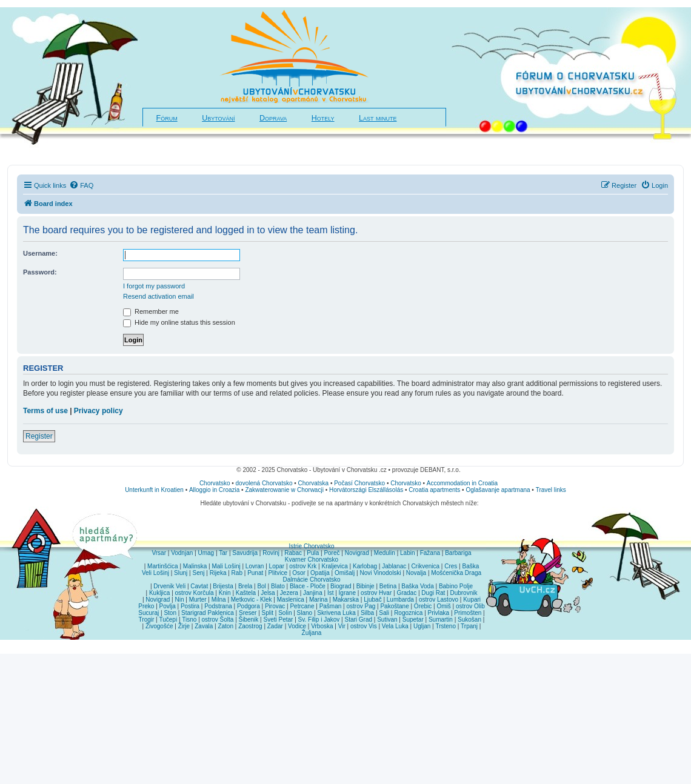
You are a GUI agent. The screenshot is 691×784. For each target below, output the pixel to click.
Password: (40, 272)
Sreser (248, 613)
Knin (225, 593)
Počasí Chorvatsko (359, 483)
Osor (299, 573)
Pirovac (275, 606)
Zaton (225, 626)
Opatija (320, 573)
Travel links (551, 490)
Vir (342, 626)
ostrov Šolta (218, 620)
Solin (285, 613)
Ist (331, 593)
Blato (278, 586)
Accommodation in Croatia (462, 483)
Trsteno (446, 626)
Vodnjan (182, 553)
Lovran (255, 566)
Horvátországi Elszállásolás (366, 490)
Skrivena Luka (336, 613)
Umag (206, 553)
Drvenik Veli (169, 586)
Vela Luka (395, 626)
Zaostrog (250, 626)
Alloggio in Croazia (214, 490)
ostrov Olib (470, 606)
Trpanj (469, 626)
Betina (388, 586)
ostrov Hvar (376, 593)
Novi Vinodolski (380, 573)
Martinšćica (163, 566)
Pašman (331, 606)
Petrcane (302, 606)
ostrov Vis (364, 626)
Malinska (195, 566)
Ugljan (422, 626)
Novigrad (357, 553)
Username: (40, 253)
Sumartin (441, 620)
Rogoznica (408, 613)
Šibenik (249, 620)
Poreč (332, 553)
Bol (261, 586)
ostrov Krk (303, 566)
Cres (451, 566)
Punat (255, 573)
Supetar (413, 620)
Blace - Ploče (308, 586)
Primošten (468, 613)
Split (268, 613)
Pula (313, 553)
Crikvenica (425, 566)
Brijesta (223, 586)
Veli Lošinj (155, 573)
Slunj (181, 573)
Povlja (168, 606)
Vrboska (322, 626)
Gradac (406, 593)
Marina (319, 600)
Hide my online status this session (179, 322)
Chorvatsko (215, 483)
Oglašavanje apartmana (498, 490)
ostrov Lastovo (439, 600)
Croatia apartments (434, 490)
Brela (245, 586)
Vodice (297, 626)
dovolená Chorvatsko (264, 483)
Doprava (273, 118)
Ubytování (218, 118)
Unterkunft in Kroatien (154, 490)
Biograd (341, 586)
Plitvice (278, 573)
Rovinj (271, 553)
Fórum (167, 118)
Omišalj (345, 573)
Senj (198, 573)
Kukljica (159, 593)
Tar (223, 553)
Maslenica (291, 600)
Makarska (346, 600)
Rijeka (218, 573)
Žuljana (312, 633)
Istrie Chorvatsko (311, 546)
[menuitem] (81, 185)
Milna (219, 600)
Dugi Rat (433, 593)
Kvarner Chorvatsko (312, 560)
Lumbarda (400, 600)
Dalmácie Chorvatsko (311, 580)
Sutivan (387, 620)
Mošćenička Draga (456, 573)
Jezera (289, 593)
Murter (198, 600)
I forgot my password (154, 286)
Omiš (443, 606)
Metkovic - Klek (252, 600)
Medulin (385, 553)
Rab (237, 573)
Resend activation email (159, 296)
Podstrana (218, 606)
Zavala (204, 626)
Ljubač (372, 600)
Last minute (378, 118)
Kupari (472, 600)
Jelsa (268, 593)
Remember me (151, 311)
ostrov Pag (361, 606)
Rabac (293, 553)
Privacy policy (98, 411)
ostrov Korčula (195, 593)
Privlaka (439, 613)
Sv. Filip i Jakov (319, 620)
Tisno (189, 620)
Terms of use (45, 411)
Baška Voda (417, 586)
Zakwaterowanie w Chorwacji (284, 490)
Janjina (313, 593)
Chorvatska (314, 483)
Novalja (416, 573)
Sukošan (469, 620)
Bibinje (366, 586)
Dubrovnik (463, 593)
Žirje (184, 626)
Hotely (323, 118)
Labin (407, 553)
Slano (305, 613)
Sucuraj (149, 613)
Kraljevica (334, 566)
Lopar (277, 566)
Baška (471, 566)
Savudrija (245, 553)
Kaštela (246, 593)
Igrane (347, 593)
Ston (170, 613)
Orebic (423, 606)
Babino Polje (456, 586)
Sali (384, 613)
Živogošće (159, 626)
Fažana (430, 553)
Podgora (249, 606)
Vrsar (159, 553)
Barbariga (458, 553)
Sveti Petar (279, 620)
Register (39, 436)
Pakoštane (394, 606)
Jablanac (394, 566)
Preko (146, 606)
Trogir (147, 620)
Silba (367, 613)
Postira (190, 606)
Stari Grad (358, 620)
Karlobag (365, 566)
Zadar (275, 626)
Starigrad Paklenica (208, 613)
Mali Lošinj (226, 566)
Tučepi (169, 620)
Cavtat (199, 586)
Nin (179, 600)
